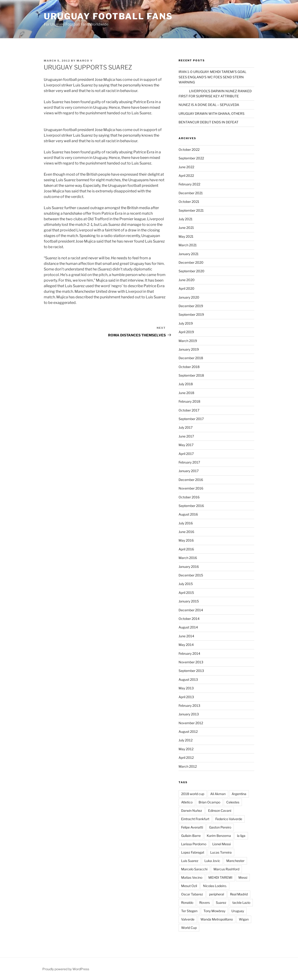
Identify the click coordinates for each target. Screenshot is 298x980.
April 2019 (186, 332)
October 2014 (189, 619)
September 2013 (191, 671)
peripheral (217, 894)
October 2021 (189, 202)
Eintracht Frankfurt (195, 819)
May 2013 (186, 688)
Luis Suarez (190, 861)
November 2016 (191, 488)
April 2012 (186, 758)
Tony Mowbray (214, 911)
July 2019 (186, 323)
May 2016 (186, 540)
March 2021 (188, 245)
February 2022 (189, 184)
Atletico (187, 802)
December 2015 (191, 575)
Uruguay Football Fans (108, 16)
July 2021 (186, 219)
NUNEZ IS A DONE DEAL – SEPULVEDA (209, 105)
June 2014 (186, 636)
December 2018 (191, 358)
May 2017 (186, 445)
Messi (243, 877)
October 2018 (189, 367)
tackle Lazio (241, 903)
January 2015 (189, 601)
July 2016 (186, 523)
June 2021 (186, 228)
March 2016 (188, 558)
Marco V (85, 61)
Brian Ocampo (209, 802)
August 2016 (188, 514)
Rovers (205, 903)
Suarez (221, 903)
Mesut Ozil (189, 886)
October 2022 (189, 150)
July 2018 (186, 384)
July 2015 (186, 584)
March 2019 (188, 341)
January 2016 (189, 567)
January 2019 (189, 349)
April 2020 (186, 288)
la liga (241, 836)
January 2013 (189, 714)
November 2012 (191, 723)
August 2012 (188, 732)
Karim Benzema (219, 836)
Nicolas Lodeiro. (215, 886)
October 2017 (189, 410)
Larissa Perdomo (194, 844)
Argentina (239, 794)
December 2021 (191, 193)
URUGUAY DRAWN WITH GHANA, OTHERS (212, 113)
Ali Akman (218, 794)
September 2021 (191, 210)
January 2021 (189, 254)
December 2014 (191, 610)
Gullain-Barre (191, 836)
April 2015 (186, 593)
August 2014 (188, 627)
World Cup (189, 928)
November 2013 (191, 662)
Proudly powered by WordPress (66, 969)
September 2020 (191, 271)
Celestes (233, 802)
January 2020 (189, 297)
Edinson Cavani (220, 811)
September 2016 (191, 506)
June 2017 (186, 436)
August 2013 (188, 679)
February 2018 (189, 401)
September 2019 (191, 314)
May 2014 (186, 645)
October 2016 (189, 497)
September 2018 (191, 375)
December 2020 (191, 262)
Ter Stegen (189, 911)
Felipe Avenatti (192, 827)
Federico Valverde (229, 819)
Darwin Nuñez (192, 811)
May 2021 (186, 236)
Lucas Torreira (221, 852)
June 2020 (187, 280)
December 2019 (191, 306)
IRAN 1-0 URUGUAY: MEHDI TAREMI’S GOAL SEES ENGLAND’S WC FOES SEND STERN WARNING (212, 77)
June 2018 (186, 393)
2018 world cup (193, 794)
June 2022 (186, 167)
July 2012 (186, 740)
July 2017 (186, 427)
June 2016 (186, 532)
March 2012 (188, 766)
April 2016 (186, 549)
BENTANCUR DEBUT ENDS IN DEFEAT (208, 122)
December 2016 (191, 480)
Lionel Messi (222, 844)
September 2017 (191, 419)
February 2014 (189, 653)
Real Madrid (239, 894)
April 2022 (186, 176)
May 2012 (186, 749)
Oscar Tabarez (192, 894)
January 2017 (189, 471)
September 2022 (191, 158)
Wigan (244, 919)
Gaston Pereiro (220, 827)
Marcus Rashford (226, 869)
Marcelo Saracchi (194, 869)
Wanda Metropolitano (217, 919)
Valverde (188, 919)
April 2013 (186, 697)
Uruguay (238, 911)
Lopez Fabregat (193, 852)
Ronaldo (187, 903)
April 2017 (186, 454)
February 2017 (189, 462)
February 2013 (189, 705)
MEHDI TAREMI (220, 877)
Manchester (235, 861)
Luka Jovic (212, 861)
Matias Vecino (192, 877)
